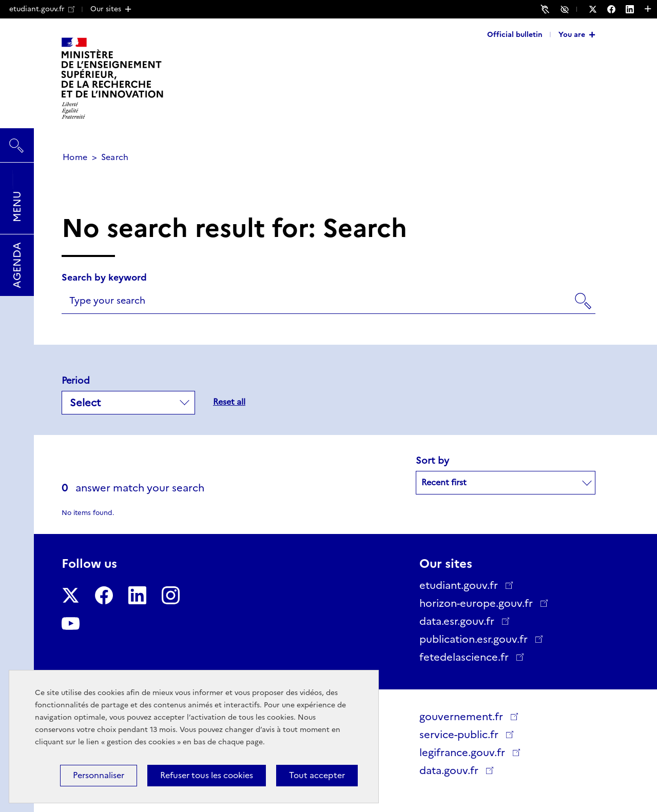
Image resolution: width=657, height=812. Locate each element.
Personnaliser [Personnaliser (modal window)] (99, 775)
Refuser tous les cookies (207, 775)
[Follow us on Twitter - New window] (598, 9)
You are (572, 34)
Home (75, 157)
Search (17, 141)
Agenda (17, 265)
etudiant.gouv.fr (42, 9)
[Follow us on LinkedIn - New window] (635, 9)
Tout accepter (317, 775)
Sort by (432, 461)
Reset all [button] (229, 402)
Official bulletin (515, 34)
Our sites (106, 9)
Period (76, 381)
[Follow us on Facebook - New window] (616, 9)
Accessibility (566, 9)
